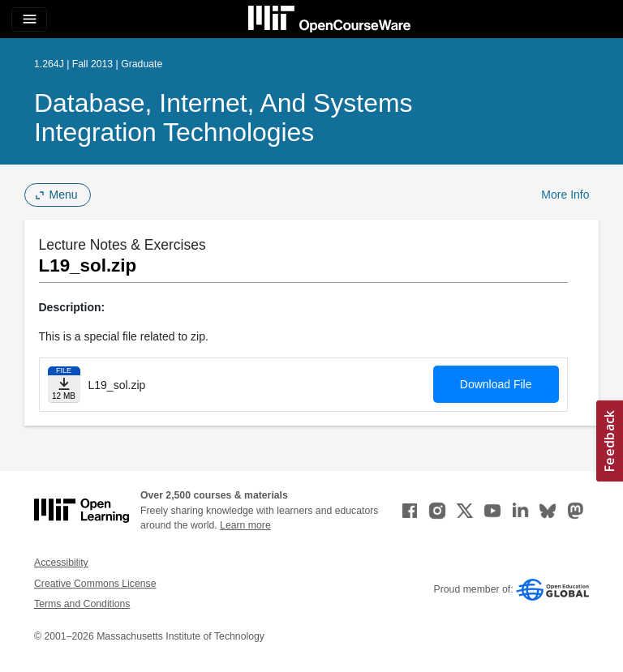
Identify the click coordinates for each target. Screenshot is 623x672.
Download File (496, 384)
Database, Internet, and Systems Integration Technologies (223, 118)
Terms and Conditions (82, 604)
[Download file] (64, 385)
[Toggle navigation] (29, 19)
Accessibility (61, 563)
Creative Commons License (95, 584)
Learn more (245, 525)
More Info (565, 195)
